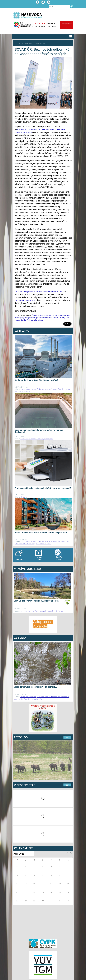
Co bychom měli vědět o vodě (60, 315)
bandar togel (15, 564)
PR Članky (24, 497)
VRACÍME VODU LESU (27, 569)
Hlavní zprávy (19, 318)
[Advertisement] (43, 922)
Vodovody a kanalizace (39, 43)
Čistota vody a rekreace (40, 315)
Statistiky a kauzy (64, 389)
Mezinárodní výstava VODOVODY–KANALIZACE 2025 (39, 291)
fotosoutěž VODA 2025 (26, 300)
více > (67, 737)
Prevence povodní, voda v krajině (46, 611)
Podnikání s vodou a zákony (55, 318)
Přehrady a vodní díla (27, 611)
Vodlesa (60, 611)
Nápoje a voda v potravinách (35, 318)
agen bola (26, 564)
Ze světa (39, 699)
